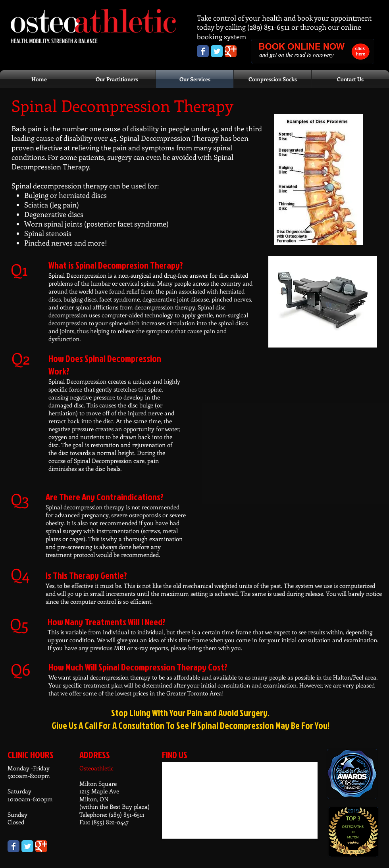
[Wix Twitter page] (27, 846)
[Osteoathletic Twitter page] (217, 51)
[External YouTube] (289, 423)
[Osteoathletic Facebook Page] (203, 51)
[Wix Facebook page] (13, 846)
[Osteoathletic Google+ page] (231, 51)
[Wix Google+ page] (41, 846)
